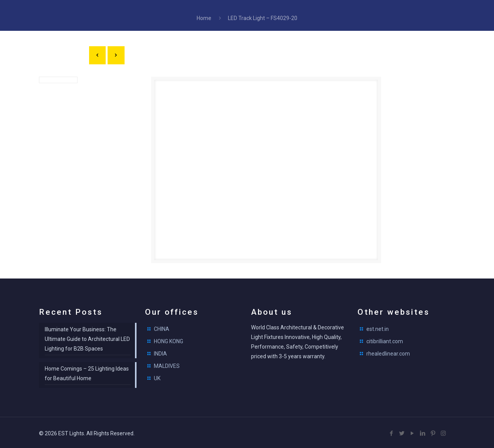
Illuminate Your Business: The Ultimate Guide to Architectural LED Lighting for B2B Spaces (87, 338)
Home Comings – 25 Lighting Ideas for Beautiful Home (87, 372)
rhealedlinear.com (388, 352)
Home (204, 18)
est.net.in (378, 328)
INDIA (160, 352)
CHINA (162, 328)
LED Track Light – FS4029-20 (263, 18)
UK (157, 377)
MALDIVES (167, 365)
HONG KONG (169, 340)
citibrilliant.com (385, 340)
